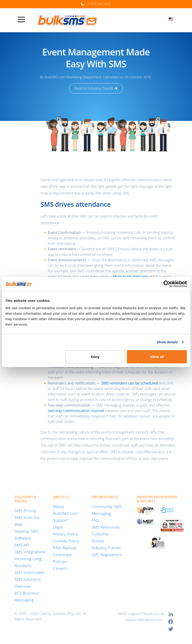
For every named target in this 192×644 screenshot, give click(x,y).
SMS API (22, 545)
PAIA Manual (64, 548)
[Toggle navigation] (23, 20)
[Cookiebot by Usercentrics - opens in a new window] (167, 284)
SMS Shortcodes (30, 572)
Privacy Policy (65, 534)
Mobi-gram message (130, 276)
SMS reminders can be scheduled (130, 383)
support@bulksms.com (144, 620)
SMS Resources (106, 527)
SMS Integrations (30, 552)
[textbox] (172, 19)
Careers (60, 568)
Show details (167, 342)
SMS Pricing (25, 511)
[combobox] (172, 20)
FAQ (95, 520)
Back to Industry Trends (96, 88)
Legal (58, 527)
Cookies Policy (66, 541)
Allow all (157, 356)
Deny (95, 356)
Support (60, 520)
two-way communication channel (76, 411)
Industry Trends (106, 548)
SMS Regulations (107, 555)
